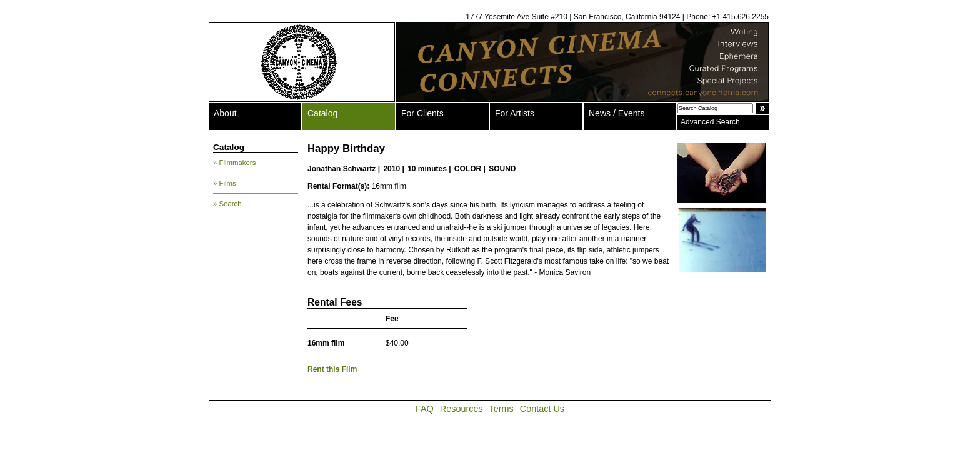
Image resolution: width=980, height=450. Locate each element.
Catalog (322, 113)
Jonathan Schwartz (342, 169)
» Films (225, 183)
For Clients (422, 113)
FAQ (425, 409)
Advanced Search (710, 122)
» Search (227, 204)
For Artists (515, 113)
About (225, 113)
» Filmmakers (234, 162)
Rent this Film (332, 369)
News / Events (617, 113)
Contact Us (542, 409)
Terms (502, 409)
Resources (462, 409)
